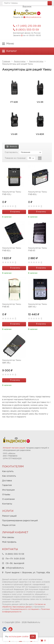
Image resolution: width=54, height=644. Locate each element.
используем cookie (19, 637)
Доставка (7, 481)
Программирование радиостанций (20, 521)
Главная (6, 61)
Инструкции (8, 490)
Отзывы (6, 495)
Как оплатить (9, 476)
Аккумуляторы (36, 61)
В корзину (14, 212)
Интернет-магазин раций (14, 448)
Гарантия (7, 485)
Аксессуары (20, 61)
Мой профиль (9, 542)
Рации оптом (9, 525)
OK (33, 637)
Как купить (8, 471)
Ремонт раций (9, 516)
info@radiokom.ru (33, 17)
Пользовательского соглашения (24, 609)
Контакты (7, 504)
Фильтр (12, 146)
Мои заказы (8, 537)
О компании (8, 499)
